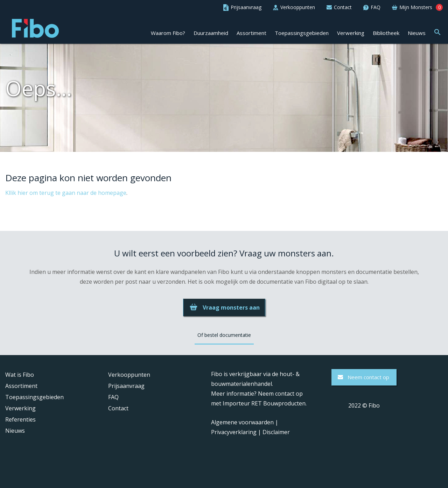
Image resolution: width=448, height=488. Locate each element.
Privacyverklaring (234, 432)
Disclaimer (276, 432)
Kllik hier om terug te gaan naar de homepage (66, 193)
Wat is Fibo (20, 375)
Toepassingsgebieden (302, 33)
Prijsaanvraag (126, 386)
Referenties (20, 419)
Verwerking (351, 33)
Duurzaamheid (211, 33)
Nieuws (417, 33)
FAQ (113, 397)
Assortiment (251, 33)
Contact (118, 408)
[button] (437, 31)
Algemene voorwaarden (242, 422)
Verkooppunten (129, 375)
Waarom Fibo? (168, 33)
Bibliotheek (386, 33)
